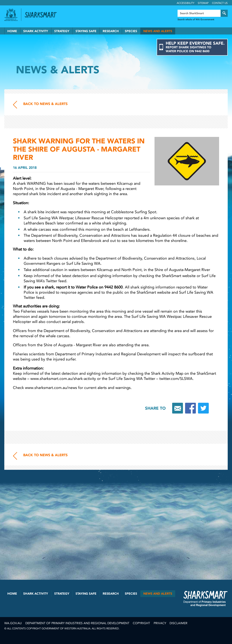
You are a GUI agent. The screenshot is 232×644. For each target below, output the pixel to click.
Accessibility (186, 3)
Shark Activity (36, 31)
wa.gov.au (13, 623)
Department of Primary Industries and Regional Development (77, 623)
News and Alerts (158, 31)
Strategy (62, 31)
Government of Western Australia (11, 15)
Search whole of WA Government (196, 20)
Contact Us (220, 3)
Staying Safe (86, 31)
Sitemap (203, 3)
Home (12, 31)
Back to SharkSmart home (43, 15)
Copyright (141, 623)
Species (131, 31)
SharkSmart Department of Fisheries (206, 599)
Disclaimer (179, 623)
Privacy (160, 623)
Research (111, 31)
